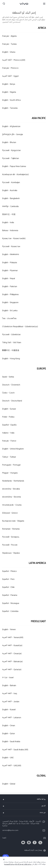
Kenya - (9, 84)
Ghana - (9, 52)
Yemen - (9, 630)
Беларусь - (11, 537)
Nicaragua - (11, 603)
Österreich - (11, 385)
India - (8, 223)
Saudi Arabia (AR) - (15, 750)
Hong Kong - (11, 359)
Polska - (8, 417)
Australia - (10, 191)
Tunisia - (9, 44)
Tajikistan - (11, 159)
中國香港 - (11, 351)
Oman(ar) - (12, 654)
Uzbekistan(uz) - (20, 327)
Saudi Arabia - (11, 742)
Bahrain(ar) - (12, 662)
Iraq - (10, 694)
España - (9, 425)
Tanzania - (10, 108)
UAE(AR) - (12, 766)
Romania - (11, 529)
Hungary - (10, 473)
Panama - (10, 595)
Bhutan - (9, 143)
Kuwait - (9, 710)
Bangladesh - (11, 199)
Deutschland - (12, 401)
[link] (40, 843)
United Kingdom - (13, 449)
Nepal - (9, 279)
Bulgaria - (13, 521)
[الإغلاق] (4, 859)
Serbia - (8, 377)
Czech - (8, 393)
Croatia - (12, 505)
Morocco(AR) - (14, 60)
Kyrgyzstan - (11, 151)
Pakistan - (10, 287)
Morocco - (10, 68)
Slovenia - (11, 497)
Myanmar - (10, 271)
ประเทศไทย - (9, 319)
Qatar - (8, 734)
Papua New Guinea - (14, 167)
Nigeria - (9, 92)
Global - (9, 784)
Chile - (8, 587)
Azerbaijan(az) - (15, 175)
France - (9, 441)
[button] (44, 4)
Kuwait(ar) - (12, 646)
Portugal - (11, 465)
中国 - (9, 215)
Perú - (8, 579)
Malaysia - (10, 263)
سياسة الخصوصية (9, 865)
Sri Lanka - (10, 311)
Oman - (9, 726)
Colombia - (10, 611)
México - (9, 571)
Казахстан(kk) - (14, 239)
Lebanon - (12, 718)
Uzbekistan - (11, 335)
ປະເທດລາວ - (11, 255)
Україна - (11, 553)
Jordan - (11, 702)
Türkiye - (9, 457)
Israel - (8, 678)
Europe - (9, 409)
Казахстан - (11, 247)
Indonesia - (10, 231)
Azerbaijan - (11, 183)
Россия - (10, 545)
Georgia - (13, 135)
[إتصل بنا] (6, 857)
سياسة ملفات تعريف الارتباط (23, 865)
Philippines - (10, 295)
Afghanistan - (11, 127)
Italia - (8, 433)
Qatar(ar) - (12, 670)
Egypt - (10, 76)
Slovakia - (11, 489)
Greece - (10, 513)
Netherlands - (13, 481)
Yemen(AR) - (13, 638)
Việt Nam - (12, 343)
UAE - (8, 758)
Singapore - (10, 303)
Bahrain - (9, 686)
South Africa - (11, 100)
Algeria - (9, 36)
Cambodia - (10, 207)
